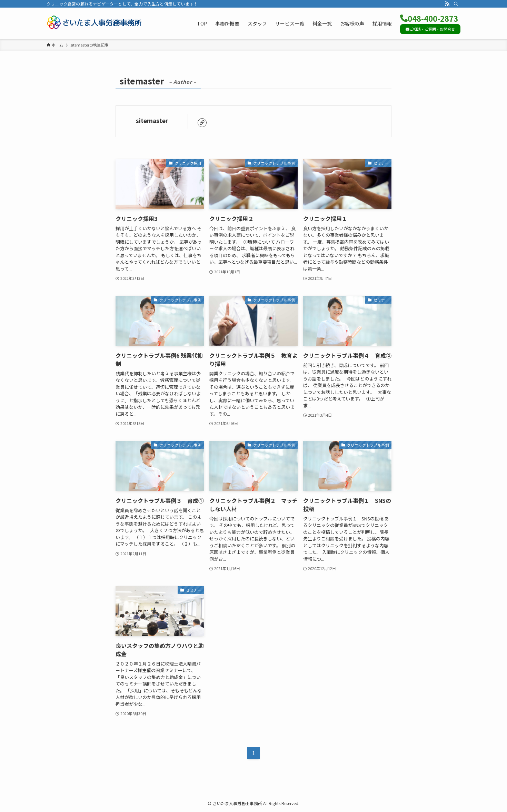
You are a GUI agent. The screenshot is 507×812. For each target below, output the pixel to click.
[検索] (456, 4)
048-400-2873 (429, 18)
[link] (202, 123)
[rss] (447, 4)
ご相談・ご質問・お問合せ (430, 29)
